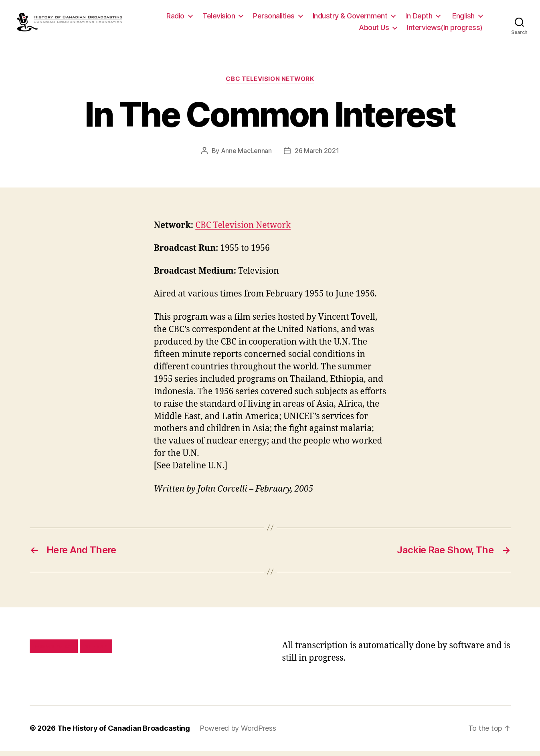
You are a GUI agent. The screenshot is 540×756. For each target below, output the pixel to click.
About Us (374, 30)
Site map (96, 651)
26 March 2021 (317, 156)
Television (219, 18)
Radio (175, 18)
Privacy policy (54, 651)
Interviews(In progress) (445, 30)
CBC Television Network (270, 85)
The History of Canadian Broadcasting (124, 733)
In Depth (419, 18)
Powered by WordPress (238, 733)
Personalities (274, 18)
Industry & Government (350, 18)
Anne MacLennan (246, 156)
